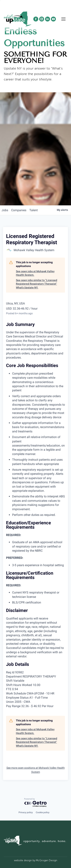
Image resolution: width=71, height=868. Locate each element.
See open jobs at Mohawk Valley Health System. (35, 273)
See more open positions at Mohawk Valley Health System (36, 770)
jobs (5, 210)
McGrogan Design (47, 860)
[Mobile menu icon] (63, 19)
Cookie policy (43, 812)
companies (19, 210)
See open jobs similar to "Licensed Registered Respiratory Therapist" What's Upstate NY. (37, 284)
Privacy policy (26, 812)
